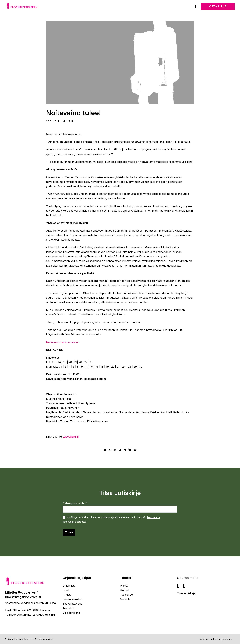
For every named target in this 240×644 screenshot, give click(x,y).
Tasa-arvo (126, 595)
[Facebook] (105, 450)
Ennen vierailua (72, 599)
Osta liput (218, 6)
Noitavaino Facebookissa (62, 342)
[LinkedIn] (115, 450)
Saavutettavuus (72, 604)
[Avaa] (195, 7)
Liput (66, 590)
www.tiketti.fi (71, 437)
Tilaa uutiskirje (186, 593)
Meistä (124, 586)
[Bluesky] (130, 450)
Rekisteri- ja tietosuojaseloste (216, 639)
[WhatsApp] (120, 450)
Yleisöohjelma (71, 613)
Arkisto (67, 595)
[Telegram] (125, 450)
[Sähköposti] (135, 450)
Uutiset (124, 590)
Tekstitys (68, 608)
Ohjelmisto (69, 586)
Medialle (125, 599)
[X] (110, 450)
